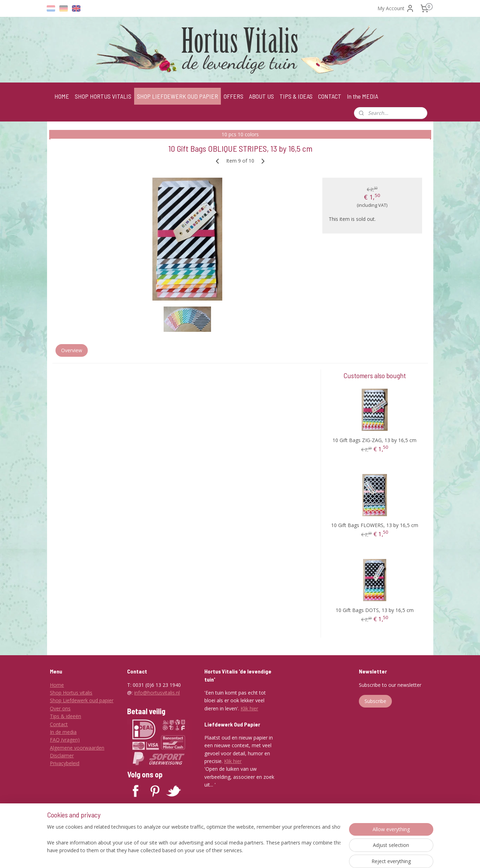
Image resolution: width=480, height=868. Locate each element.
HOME (62, 96)
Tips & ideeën (65, 716)
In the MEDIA (363, 96)
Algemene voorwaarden (77, 748)
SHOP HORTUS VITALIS (103, 96)
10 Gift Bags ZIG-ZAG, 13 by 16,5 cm (374, 440)
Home (57, 685)
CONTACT (330, 96)
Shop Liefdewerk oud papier (82, 700)
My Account (396, 8)
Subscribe (375, 701)
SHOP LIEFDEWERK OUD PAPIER (177, 96)
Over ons (60, 708)
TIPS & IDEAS (296, 96)
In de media (63, 732)
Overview (71, 350)
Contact (59, 724)
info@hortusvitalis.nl (157, 693)
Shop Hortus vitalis (71, 693)
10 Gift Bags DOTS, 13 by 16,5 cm (374, 610)
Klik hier (249, 708)
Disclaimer (62, 755)
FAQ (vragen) (65, 740)
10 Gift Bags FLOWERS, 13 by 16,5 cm (374, 525)
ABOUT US (261, 96)
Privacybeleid (65, 763)
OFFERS (234, 96)
